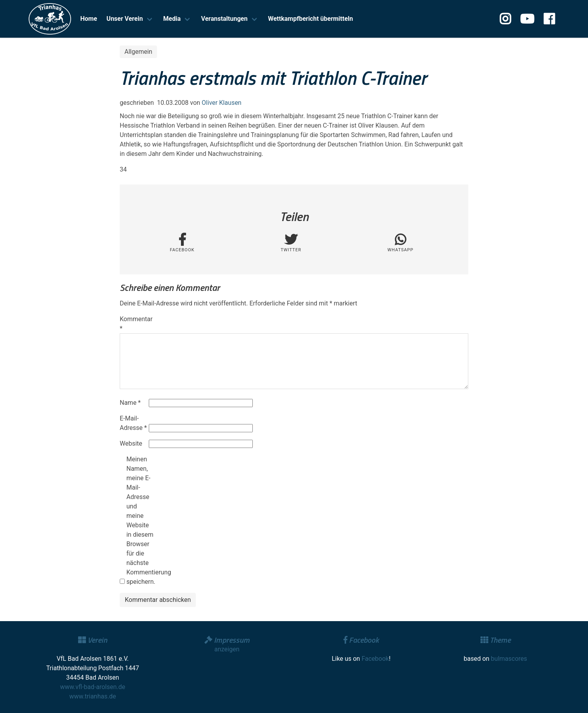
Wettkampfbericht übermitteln (311, 19)
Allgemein (138, 52)
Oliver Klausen (222, 103)
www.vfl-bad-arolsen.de (93, 687)
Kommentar (133, 324)
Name (130, 403)
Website (131, 443)
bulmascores (509, 659)
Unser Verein (125, 19)
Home (89, 19)
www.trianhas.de (93, 696)
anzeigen (227, 649)
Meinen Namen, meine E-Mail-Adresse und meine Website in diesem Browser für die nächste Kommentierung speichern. (140, 520)
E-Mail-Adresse (133, 423)
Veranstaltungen (224, 19)
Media (172, 19)
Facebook (375, 659)
